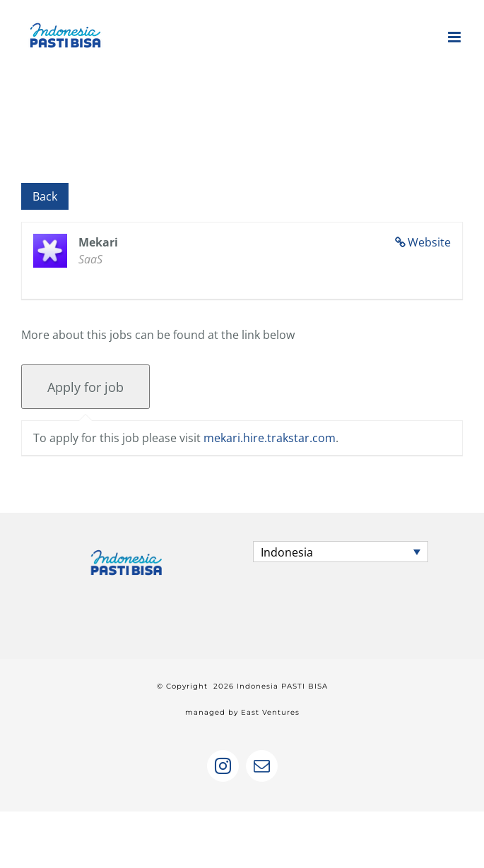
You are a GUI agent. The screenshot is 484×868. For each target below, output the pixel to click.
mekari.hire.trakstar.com (270, 438)
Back (45, 196)
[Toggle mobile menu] (455, 37)
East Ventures (270, 712)
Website (429, 242)
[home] (126, 554)
